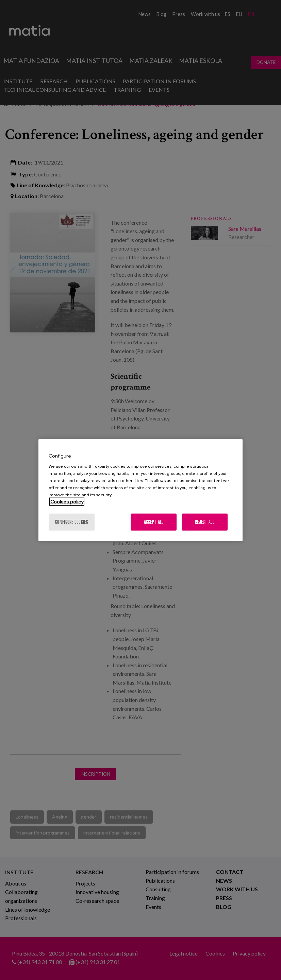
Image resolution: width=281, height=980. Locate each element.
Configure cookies (72, 522)
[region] (140, 490)
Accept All (154, 522)
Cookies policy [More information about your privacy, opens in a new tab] (67, 502)
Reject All (205, 522)
